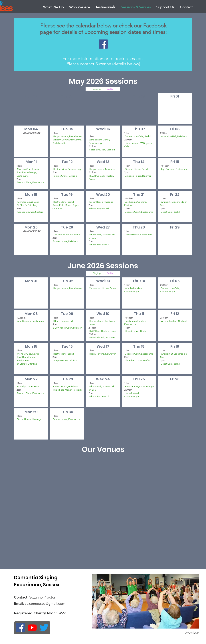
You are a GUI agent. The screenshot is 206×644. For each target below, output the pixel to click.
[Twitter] (44, 628)
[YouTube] (32, 628)
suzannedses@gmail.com (45, 603)
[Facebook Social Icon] (103, 44)
